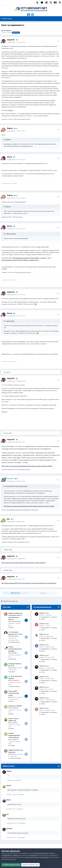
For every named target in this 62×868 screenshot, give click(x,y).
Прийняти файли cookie (11, 865)
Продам (12, 672)
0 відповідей (17, 780)
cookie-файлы (33, 855)
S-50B (41, 636)
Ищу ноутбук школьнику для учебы (14, 693)
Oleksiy (10, 128)
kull (7, 814)
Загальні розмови (15, 758)
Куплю (12, 627)
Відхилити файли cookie (30, 865)
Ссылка (11, 110)
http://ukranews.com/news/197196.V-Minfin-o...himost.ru (30, 258)
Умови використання (42, 853)
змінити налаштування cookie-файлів (37, 857)
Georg (9, 157)
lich (8, 519)
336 (16, 129)
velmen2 (15, 723)
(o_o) (14, 697)
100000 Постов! (44, 613)
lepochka (9, 829)
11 (12, 519)
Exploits (9, 786)
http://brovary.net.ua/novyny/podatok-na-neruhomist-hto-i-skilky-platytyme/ (24, 563)
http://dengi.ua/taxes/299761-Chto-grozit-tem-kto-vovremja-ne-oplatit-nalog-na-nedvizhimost (29, 583)
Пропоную (13, 659)
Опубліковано (16, 42)
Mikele (8, 800)
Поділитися (16, 593)
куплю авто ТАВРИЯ (15, 706)
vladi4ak (42, 626)
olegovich (9, 31)
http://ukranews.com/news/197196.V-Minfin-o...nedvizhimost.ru (20, 260)
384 (16, 479)
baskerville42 (17, 621)
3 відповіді (20, 809)
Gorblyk (41, 657)
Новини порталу (15, 642)
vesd (14, 668)
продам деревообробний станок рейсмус (14, 735)
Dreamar (42, 647)
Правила (16, 855)
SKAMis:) (42, 615)
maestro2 (15, 708)
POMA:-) (15, 653)
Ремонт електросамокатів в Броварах (15, 649)
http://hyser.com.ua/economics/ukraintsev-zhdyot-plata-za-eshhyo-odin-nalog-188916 (27, 466)
